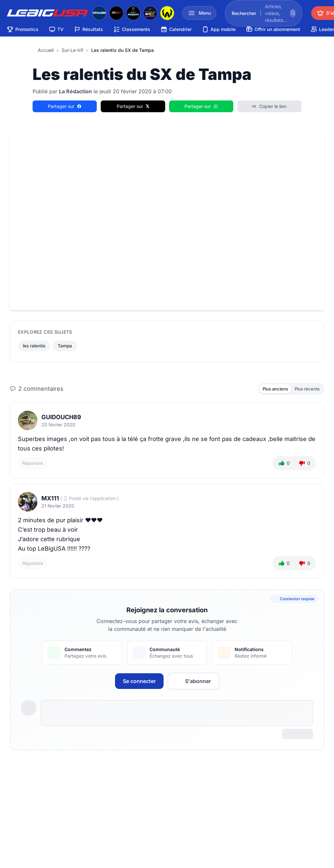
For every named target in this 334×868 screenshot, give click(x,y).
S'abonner (193, 683)
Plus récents (305, 390)
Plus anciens (270, 390)
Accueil (46, 50)
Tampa (68, 346)
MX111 (50, 500)
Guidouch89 (61, 419)
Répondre (33, 465)
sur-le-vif (72, 50)
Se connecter (139, 683)
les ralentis (35, 346)
